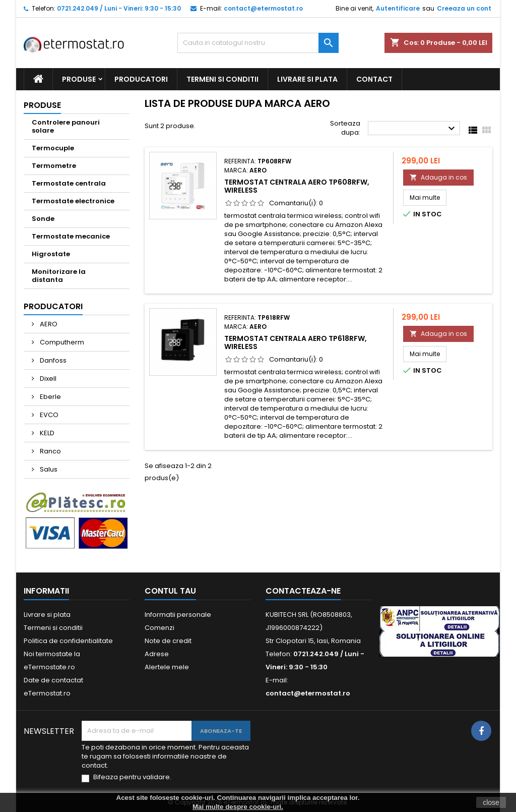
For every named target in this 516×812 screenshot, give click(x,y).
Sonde (43, 219)
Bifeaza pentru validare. (132, 777)
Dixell (47, 379)
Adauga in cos (438, 177)
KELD (46, 433)
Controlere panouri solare (66, 126)
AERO (48, 324)
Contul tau (170, 591)
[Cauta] (258, 43)
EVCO (48, 415)
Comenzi (159, 628)
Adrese (157, 654)
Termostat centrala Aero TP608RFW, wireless (297, 186)
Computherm (61, 342)
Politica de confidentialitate (68, 641)
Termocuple (53, 148)
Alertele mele (167, 667)
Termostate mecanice (71, 236)
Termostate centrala (69, 183)
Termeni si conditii (222, 79)
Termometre (54, 166)
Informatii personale (178, 615)
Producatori (53, 306)
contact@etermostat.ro (263, 8)
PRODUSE (79, 79)
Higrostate (51, 254)
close (491, 802)
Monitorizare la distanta (59, 276)
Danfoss (52, 360)
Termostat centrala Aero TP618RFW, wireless (296, 342)
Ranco (50, 451)
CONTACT (374, 79)
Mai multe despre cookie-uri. (238, 807)
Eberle (50, 397)
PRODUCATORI (141, 79)
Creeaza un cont (464, 8)
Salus (48, 469)
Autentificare (398, 8)
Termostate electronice (73, 201)
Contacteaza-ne (303, 591)
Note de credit (168, 641)
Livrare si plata (307, 79)
